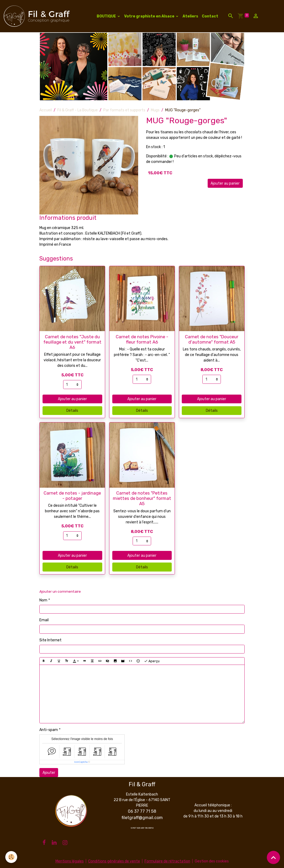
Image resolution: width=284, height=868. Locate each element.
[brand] (38, 16)
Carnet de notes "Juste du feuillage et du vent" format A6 (72, 342)
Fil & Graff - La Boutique (78, 110)
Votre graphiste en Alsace (150, 16)
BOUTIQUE (107, 16)
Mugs (155, 110)
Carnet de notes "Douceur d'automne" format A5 (212, 339)
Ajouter (49, 773)
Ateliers (190, 16)
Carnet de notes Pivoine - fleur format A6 (142, 339)
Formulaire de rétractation (167, 861)
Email (44, 620)
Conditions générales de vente (114, 861)
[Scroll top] (273, 857)
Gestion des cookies (212, 861)
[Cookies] (11, 857)
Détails (72, 411)
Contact (210, 16)
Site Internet (50, 640)
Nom (43, 600)
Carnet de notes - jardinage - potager (72, 496)
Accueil (46, 110)
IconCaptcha (81, 762)
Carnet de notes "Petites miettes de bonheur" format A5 (142, 498)
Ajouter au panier (225, 183)
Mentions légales (70, 861)
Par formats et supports (124, 110)
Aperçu (152, 661)
